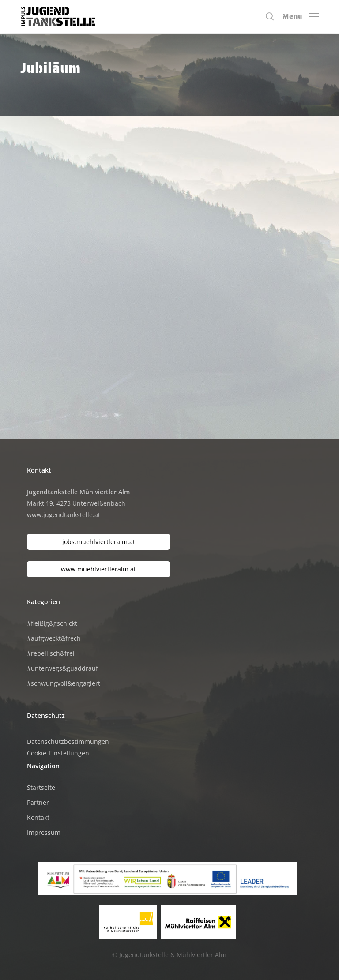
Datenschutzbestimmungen (68, 742)
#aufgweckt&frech (54, 638)
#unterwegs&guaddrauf (62, 668)
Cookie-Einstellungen (58, 753)
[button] (301, 15)
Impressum (44, 832)
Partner (38, 802)
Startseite (41, 787)
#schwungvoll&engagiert (64, 683)
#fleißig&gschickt (52, 623)
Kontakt (38, 817)
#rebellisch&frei (51, 653)
